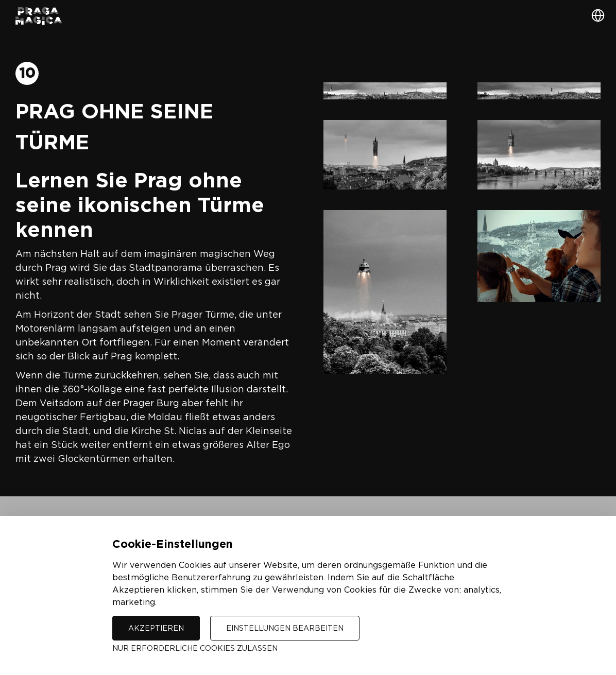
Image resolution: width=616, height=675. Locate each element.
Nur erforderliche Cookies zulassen (195, 648)
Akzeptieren (156, 628)
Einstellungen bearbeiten (285, 628)
